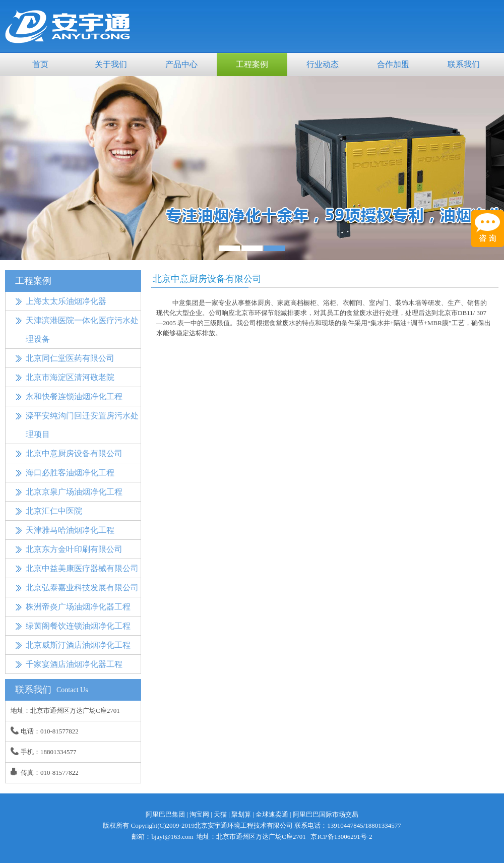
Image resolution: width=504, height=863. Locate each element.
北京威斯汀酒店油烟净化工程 (78, 645)
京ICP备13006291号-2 (341, 837)
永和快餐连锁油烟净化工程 (74, 396)
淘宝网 (199, 814)
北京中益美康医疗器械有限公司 (82, 568)
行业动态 (323, 64)
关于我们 (111, 64)
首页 (40, 64)
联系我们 (464, 64)
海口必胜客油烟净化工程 (70, 473)
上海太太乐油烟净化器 (66, 301)
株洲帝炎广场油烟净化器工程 (78, 607)
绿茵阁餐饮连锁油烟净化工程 (78, 626)
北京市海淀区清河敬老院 (70, 377)
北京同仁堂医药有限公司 (70, 358)
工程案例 (252, 64)
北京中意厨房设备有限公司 (74, 453)
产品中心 (181, 64)
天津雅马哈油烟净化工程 (70, 530)
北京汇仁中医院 (54, 511)
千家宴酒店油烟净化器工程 (74, 664)
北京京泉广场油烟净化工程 (74, 492)
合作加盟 (393, 64)
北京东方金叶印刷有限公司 (74, 549)
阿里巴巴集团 (165, 814)
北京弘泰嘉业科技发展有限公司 (82, 588)
